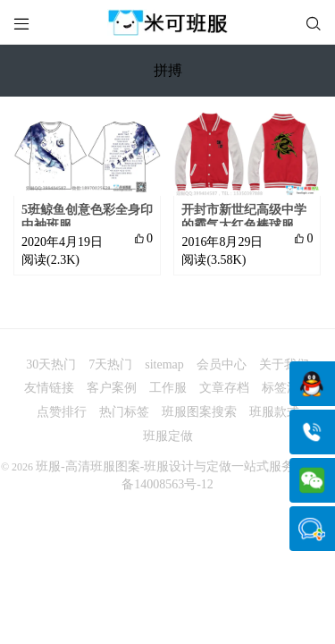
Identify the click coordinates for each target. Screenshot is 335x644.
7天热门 (110, 364)
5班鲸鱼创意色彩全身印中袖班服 (87, 217)
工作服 (168, 388)
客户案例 (112, 388)
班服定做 (168, 436)
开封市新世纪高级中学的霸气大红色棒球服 (244, 217)
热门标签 (124, 412)
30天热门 (51, 364)
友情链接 (49, 388)
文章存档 (224, 388)
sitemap (164, 364)
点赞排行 (62, 412)
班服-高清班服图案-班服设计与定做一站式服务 (165, 466)
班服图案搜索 (199, 412)
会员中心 (222, 364)
